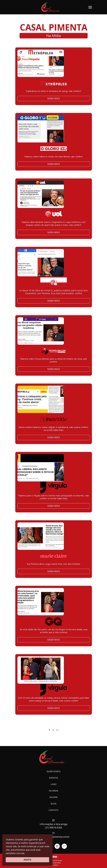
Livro (54, 784)
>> (57, 730)
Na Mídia (53, 791)
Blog (53, 804)
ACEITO (27, 860)
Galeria (53, 797)
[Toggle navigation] (90, 7)
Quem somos (53, 771)
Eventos (53, 778)
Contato (53, 810)
